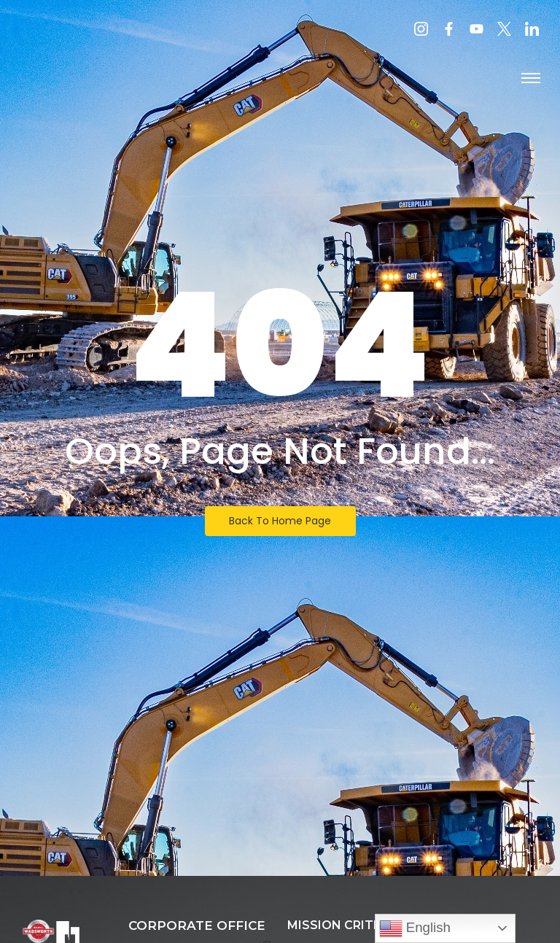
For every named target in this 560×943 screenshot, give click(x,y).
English (415, 928)
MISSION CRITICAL (345, 925)
